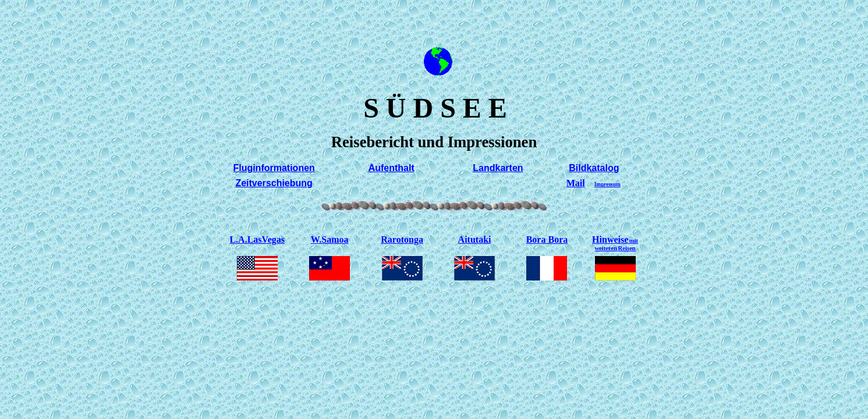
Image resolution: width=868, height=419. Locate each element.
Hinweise (615, 243)
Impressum (607, 184)
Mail (576, 183)
